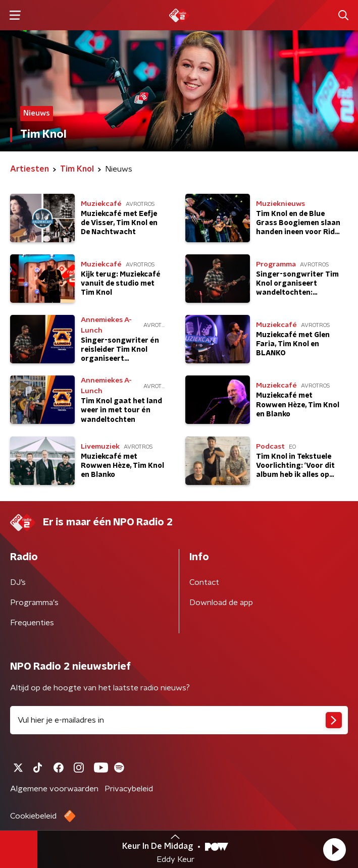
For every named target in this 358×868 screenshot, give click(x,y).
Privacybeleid (129, 789)
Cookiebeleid (33, 816)
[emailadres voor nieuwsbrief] (179, 720)
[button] (334, 849)
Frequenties (32, 623)
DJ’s (18, 582)
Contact (204, 582)
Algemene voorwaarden (54, 789)
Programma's (34, 603)
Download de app (221, 603)
